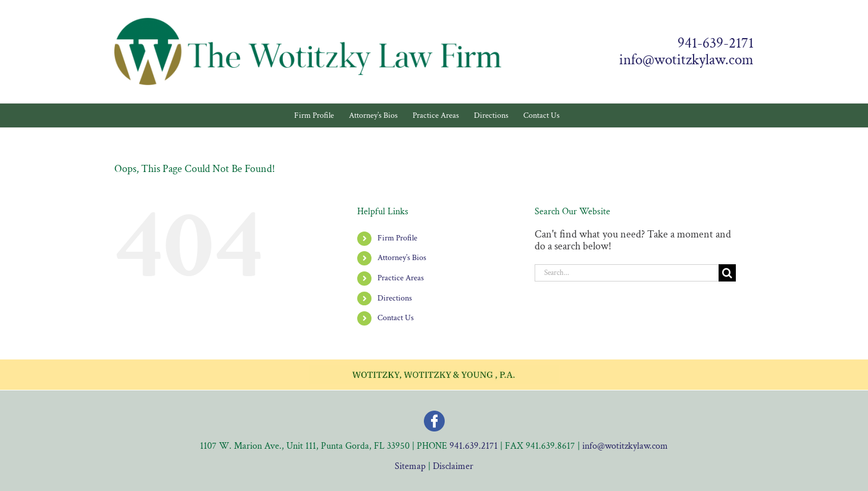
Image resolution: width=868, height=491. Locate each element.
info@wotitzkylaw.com (686, 60)
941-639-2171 (716, 43)
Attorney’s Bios (402, 258)
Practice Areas (401, 278)
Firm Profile (397, 238)
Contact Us (396, 318)
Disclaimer (453, 466)
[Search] (727, 273)
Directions (395, 298)
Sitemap (410, 466)
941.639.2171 (474, 446)
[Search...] (627, 273)
